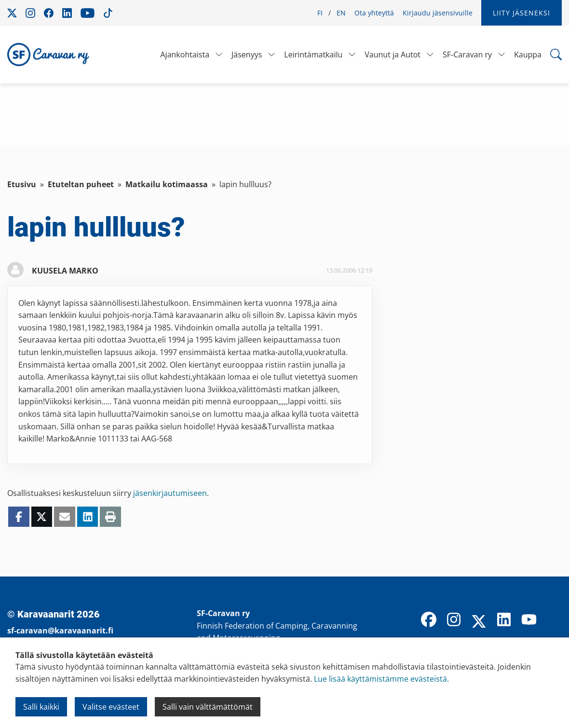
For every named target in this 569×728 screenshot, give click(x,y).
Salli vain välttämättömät (208, 707)
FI (320, 13)
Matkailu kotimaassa (167, 184)
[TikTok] (554, 620)
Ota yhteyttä (374, 13)
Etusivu (22, 184)
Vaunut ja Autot (393, 55)
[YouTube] (529, 620)
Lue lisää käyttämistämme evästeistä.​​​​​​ (381, 679)
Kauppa (528, 55)
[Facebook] (429, 620)
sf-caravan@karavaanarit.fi (60, 631)
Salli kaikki (41, 707)
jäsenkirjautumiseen (170, 493)
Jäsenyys (247, 55)
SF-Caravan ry (467, 55)
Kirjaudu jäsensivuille (438, 13)
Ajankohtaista (185, 55)
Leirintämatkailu (313, 55)
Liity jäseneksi (522, 13)
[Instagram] (454, 620)
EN (341, 13)
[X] (479, 622)
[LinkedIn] (504, 620)
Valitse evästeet (111, 707)
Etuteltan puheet (81, 184)
